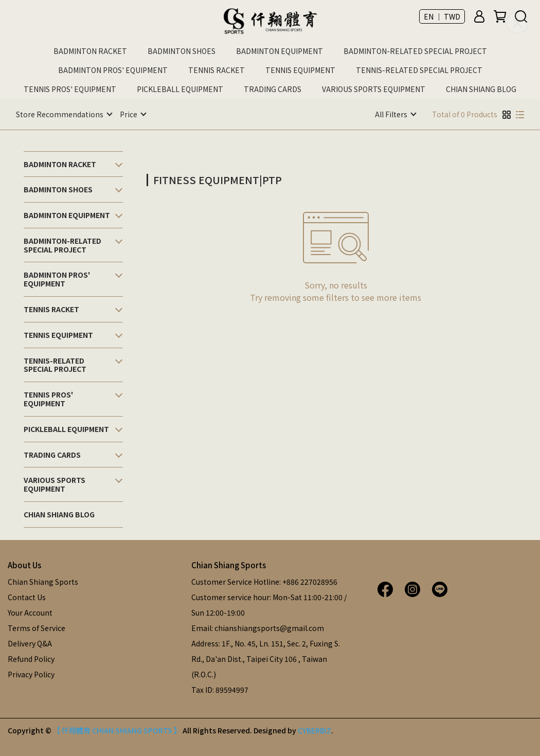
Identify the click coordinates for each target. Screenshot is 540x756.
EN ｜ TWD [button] (442, 16)
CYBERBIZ (314, 730)
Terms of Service (37, 627)
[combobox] (194, 178)
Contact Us (27, 597)
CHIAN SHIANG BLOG (481, 89)
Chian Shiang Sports (43, 581)
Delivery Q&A (30, 643)
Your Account (30, 612)
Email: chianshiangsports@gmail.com (258, 627)
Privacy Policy (31, 674)
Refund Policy (31, 658)
